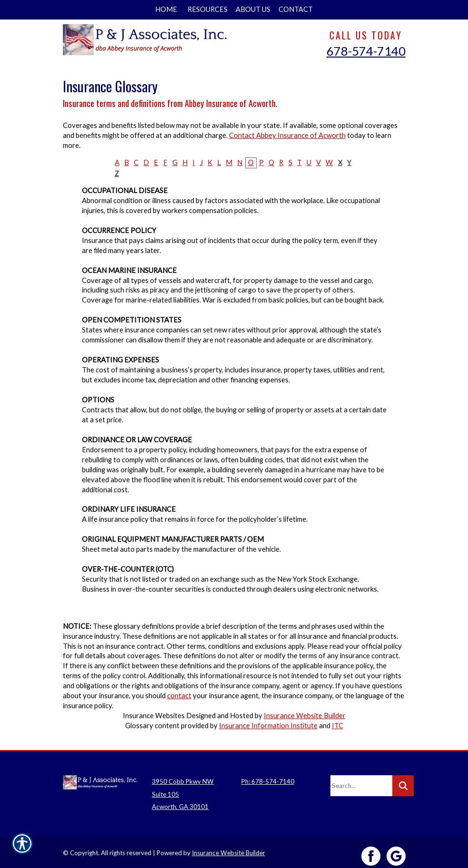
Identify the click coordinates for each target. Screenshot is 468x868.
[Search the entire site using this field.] (361, 779)
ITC (338, 726)
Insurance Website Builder (305, 716)
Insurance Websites (154, 716)
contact (179, 696)
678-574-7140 (366, 51)
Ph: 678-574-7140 (268, 774)
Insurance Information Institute (268, 726)
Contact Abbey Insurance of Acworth (287, 135)
